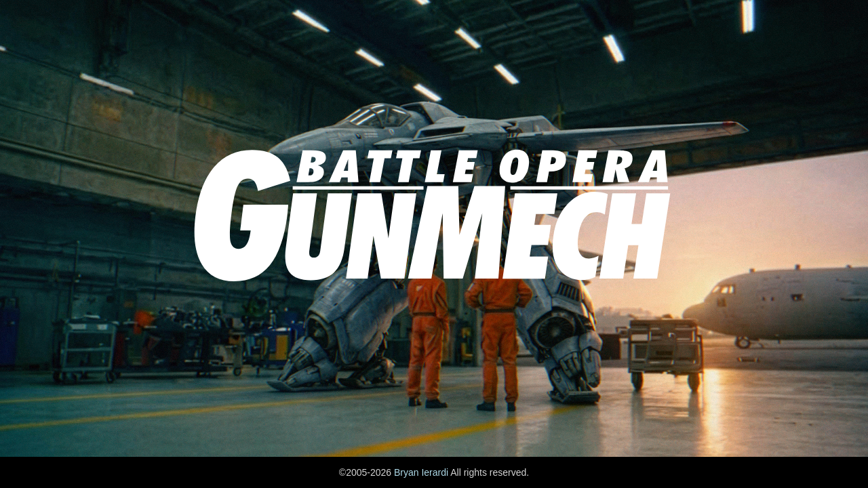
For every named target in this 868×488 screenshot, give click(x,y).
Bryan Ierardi (421, 472)
